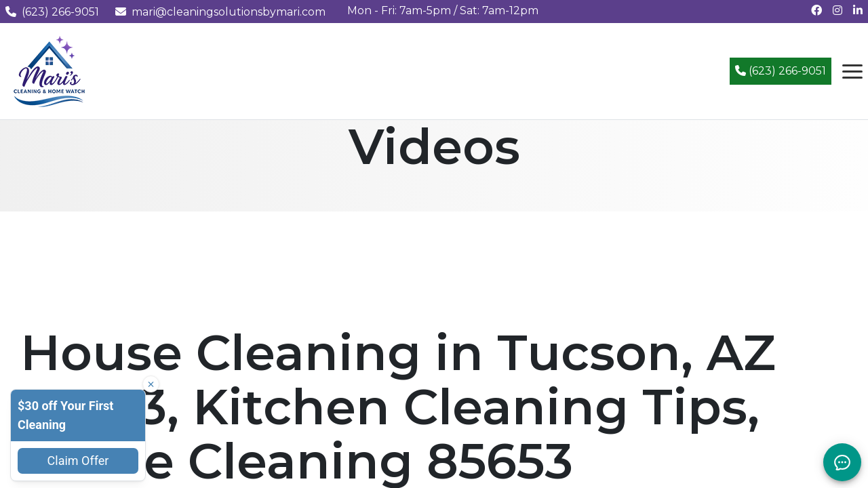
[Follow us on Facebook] (816, 11)
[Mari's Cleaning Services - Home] (50, 70)
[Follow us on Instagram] (837, 11)
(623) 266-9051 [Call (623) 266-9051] (781, 71)
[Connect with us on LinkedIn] (858, 11)
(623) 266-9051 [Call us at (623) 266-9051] (52, 12)
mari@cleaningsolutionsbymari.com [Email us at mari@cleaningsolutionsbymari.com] (220, 12)
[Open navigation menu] (852, 71)
